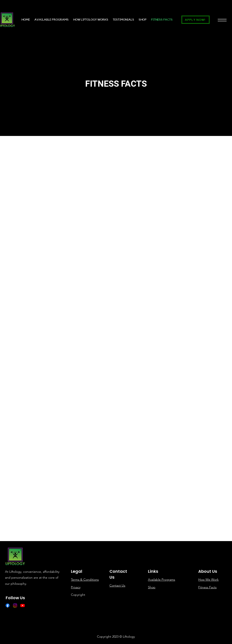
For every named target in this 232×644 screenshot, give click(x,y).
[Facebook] (8, 605)
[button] (222, 20)
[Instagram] (15, 605)
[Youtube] (23, 605)
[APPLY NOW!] (196, 20)
